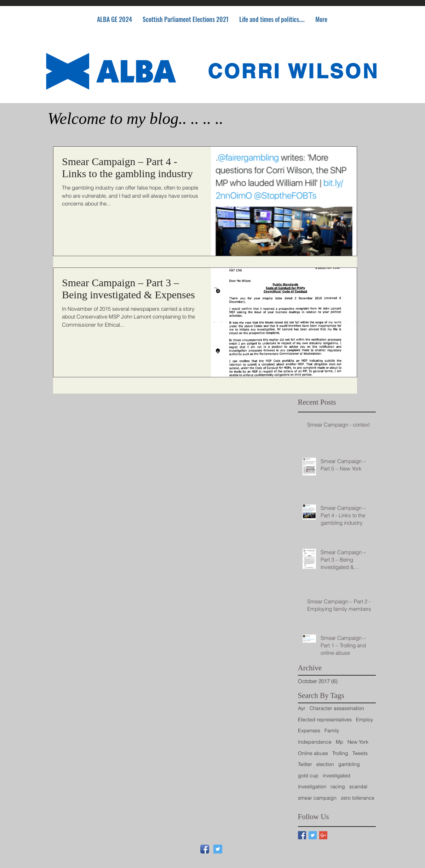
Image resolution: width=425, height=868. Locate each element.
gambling (349, 764)
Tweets (360, 753)
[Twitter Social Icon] (218, 849)
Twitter (305, 764)
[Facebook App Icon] (205, 849)
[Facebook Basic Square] (302, 835)
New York (358, 742)
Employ (364, 720)
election (325, 764)
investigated (337, 776)
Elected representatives (325, 720)
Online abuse (313, 753)
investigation (312, 787)
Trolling (340, 753)
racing (338, 787)
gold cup (308, 776)
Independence (315, 742)
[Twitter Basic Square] (313, 835)
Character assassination (337, 708)
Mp (340, 742)
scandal (358, 787)
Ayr (302, 708)
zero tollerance (358, 798)
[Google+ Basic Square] (323, 835)
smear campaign (317, 798)
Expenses (309, 731)
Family (332, 731)
